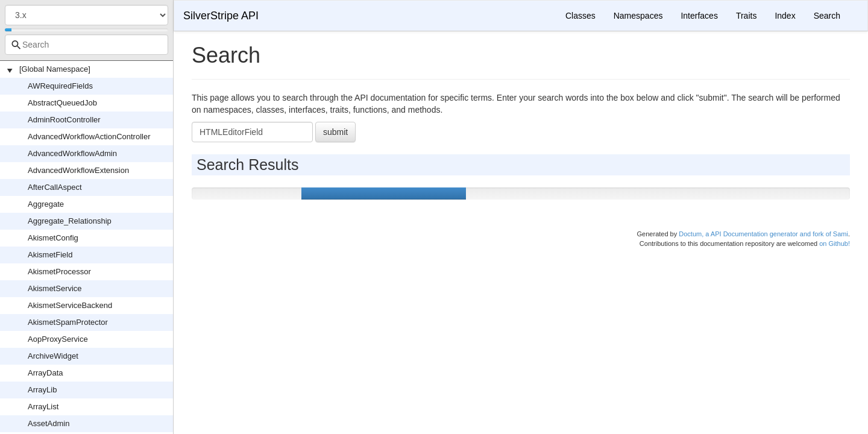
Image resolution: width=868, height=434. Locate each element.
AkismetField (50, 255)
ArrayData (46, 373)
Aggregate (46, 204)
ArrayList (43, 407)
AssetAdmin (49, 423)
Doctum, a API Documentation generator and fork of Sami (763, 234)
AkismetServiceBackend (70, 305)
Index (785, 16)
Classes (580, 16)
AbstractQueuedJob (62, 103)
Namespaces (638, 16)
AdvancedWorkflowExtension (78, 170)
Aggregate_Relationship (70, 221)
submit (335, 132)
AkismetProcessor (59, 272)
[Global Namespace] (55, 69)
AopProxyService (58, 339)
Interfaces (699, 16)
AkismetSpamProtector (68, 322)
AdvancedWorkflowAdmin (72, 153)
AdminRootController (64, 120)
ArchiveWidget (53, 356)
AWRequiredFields (60, 86)
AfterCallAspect (55, 187)
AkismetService (55, 288)
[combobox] (86, 45)
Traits (746, 16)
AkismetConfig (53, 238)
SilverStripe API (221, 16)
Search (827, 16)
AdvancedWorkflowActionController (89, 137)
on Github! (835, 244)
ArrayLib (42, 390)
